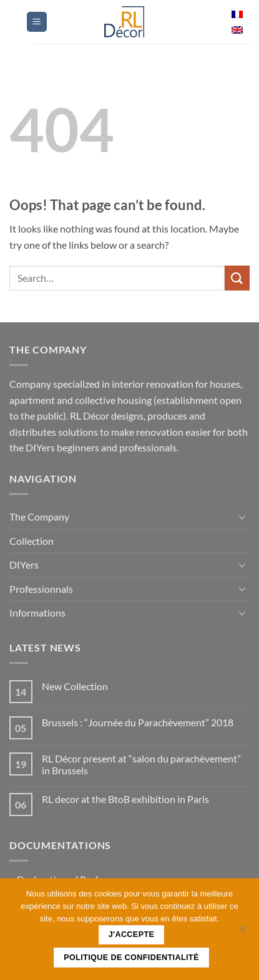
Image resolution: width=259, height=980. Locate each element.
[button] (37, 22)
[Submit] (237, 278)
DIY (24, 564)
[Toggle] (242, 517)
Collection (32, 541)
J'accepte (132, 934)
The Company (39, 516)
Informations (37, 612)
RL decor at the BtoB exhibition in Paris (125, 799)
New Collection (75, 686)
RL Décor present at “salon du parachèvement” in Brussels (141, 764)
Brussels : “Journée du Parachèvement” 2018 (138, 722)
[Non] (242, 933)
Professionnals (41, 589)
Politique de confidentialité (131, 958)
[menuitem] (237, 15)
